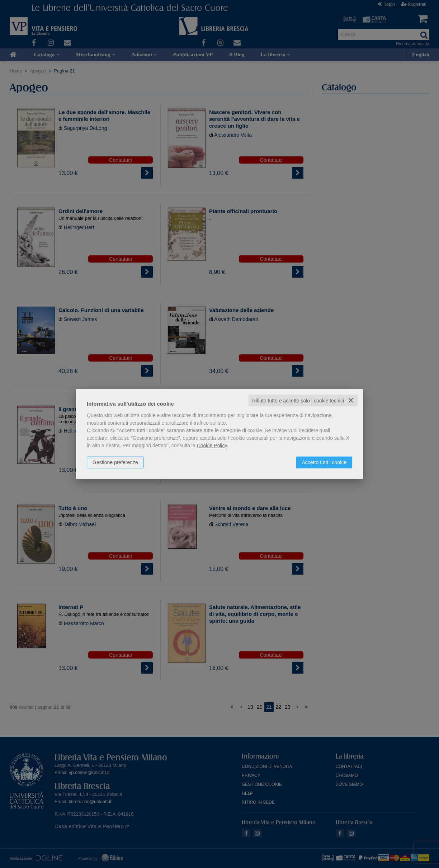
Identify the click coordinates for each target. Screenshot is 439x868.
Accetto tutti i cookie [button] (324, 462)
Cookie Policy (212, 445)
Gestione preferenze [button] (115, 462)
